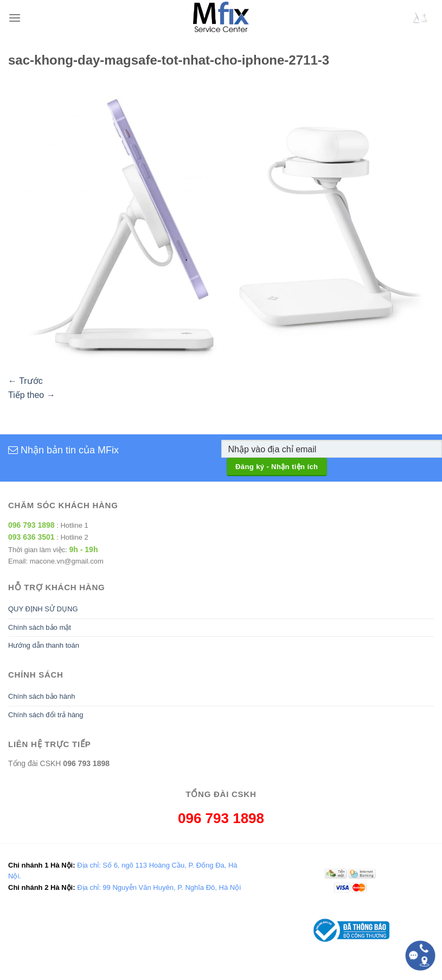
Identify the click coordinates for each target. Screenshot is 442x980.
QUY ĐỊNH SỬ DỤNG (43, 609)
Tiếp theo (32, 395)
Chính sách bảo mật (40, 627)
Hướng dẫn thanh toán (44, 645)
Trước (25, 381)
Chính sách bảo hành (41, 696)
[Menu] (15, 18)
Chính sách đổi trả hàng (46, 715)
